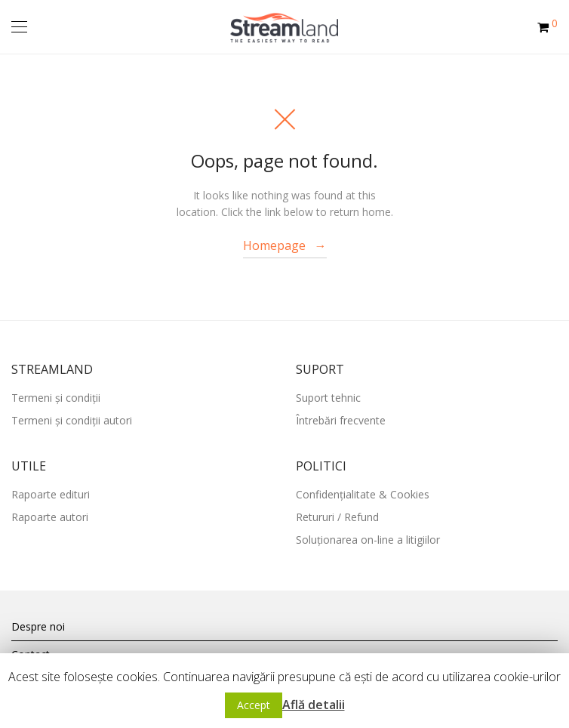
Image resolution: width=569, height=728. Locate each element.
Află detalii (314, 705)
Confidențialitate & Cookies (363, 494)
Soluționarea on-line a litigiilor (368, 540)
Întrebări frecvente (341, 420)
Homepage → (285, 245)
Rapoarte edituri (51, 494)
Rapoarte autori (50, 517)
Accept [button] (254, 705)
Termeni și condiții (56, 398)
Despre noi (38, 626)
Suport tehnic (328, 398)
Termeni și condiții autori (72, 420)
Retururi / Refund (337, 517)
